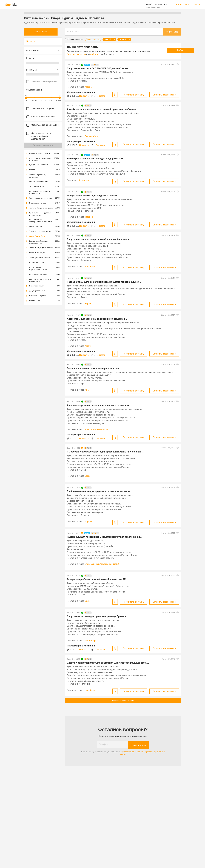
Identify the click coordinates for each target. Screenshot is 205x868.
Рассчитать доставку (134, 95)
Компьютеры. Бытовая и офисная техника (39, 242)
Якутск (88, 304)
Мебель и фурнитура (37, 253)
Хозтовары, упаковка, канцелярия (37, 176)
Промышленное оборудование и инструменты (41, 214)
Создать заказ (43, 32)
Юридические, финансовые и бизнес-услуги (40, 280)
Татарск (89, 217)
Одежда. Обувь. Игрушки (39, 165)
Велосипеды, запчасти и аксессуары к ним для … (94, 368)
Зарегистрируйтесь (93, 54)
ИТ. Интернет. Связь (37, 263)
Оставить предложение (164, 95)
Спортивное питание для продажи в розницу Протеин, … (98, 616)
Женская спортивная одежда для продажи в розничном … (99, 405)
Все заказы (32, 41)
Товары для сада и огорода (40, 258)
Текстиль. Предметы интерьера (41, 208)
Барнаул (89, 522)
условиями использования (133, 751)
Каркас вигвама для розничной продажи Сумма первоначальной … (104, 282)
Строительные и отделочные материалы (40, 159)
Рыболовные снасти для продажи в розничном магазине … (100, 491)
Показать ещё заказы (123, 700)
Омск (87, 476)
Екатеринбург (91, 136)
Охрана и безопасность (38, 274)
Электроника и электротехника (41, 198)
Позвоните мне (138, 744)
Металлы (33, 170)
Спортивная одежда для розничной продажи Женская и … (99, 239)
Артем (88, 346)
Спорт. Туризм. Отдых (37, 236)
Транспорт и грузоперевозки (40, 231)
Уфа (87, 390)
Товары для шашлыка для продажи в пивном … (93, 195)
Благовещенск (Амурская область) (102, 564)
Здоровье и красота (37, 186)
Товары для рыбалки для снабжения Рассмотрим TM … (98, 579)
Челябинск (90, 690)
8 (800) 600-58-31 (154, 5)
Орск (87, 601)
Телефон (103, 744)
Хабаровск (90, 267)
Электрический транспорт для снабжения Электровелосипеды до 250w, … (108, 663)
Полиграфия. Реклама (38, 203)
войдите (111, 54)
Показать (84, 96)
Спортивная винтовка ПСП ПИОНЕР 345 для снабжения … (99, 68)
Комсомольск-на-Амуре (96, 429)
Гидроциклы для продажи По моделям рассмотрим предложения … (104, 537)
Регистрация (182, 5)
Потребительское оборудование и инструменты (40, 221)
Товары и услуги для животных (41, 248)
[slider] (26, 98)
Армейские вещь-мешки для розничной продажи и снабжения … (103, 109)
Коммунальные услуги (38, 296)
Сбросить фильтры (93, 39)
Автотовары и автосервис (39, 181)
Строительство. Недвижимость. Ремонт (38, 269)
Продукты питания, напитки (40, 153)
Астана (88, 87)
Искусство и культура (37, 286)
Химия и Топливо (36, 226)
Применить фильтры (43, 145)
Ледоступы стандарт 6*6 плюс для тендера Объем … (96, 159)
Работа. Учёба (35, 301)
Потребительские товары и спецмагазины (39, 192)
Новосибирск (91, 641)
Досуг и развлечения (37, 291)
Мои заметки (43, 51)
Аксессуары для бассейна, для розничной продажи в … (97, 319)
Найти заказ (73, 32)
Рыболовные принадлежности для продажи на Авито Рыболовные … (105, 452)
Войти (197, 5)
